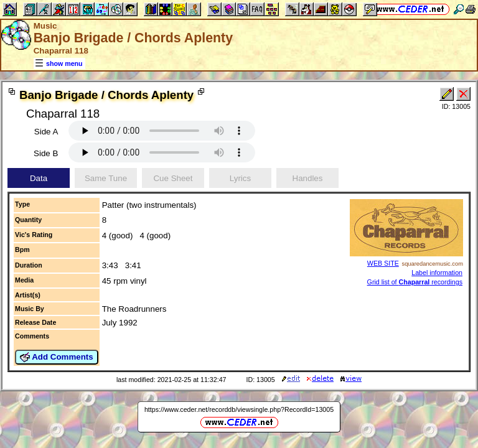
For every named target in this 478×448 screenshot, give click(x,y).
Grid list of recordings (415, 282)
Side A (46, 132)
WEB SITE (383, 263)
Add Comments (57, 357)
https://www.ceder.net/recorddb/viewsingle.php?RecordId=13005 (239, 409)
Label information (437, 273)
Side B (46, 153)
